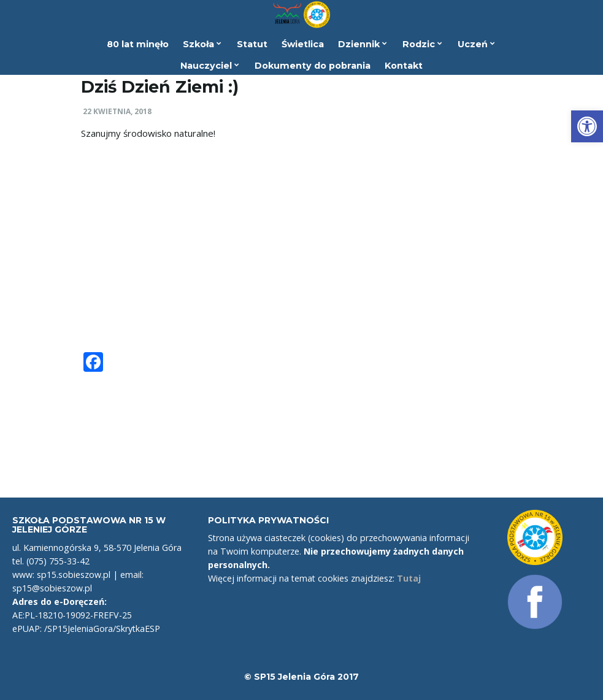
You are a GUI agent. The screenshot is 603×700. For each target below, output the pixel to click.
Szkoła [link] (202, 44)
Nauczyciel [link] (210, 66)
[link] (587, 126)
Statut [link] (252, 44)
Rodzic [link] (422, 44)
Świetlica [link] (303, 44)
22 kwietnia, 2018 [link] (117, 111)
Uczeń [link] (476, 44)
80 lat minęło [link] (138, 44)
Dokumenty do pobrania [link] (313, 66)
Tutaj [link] (409, 578)
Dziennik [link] (363, 44)
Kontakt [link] (404, 66)
